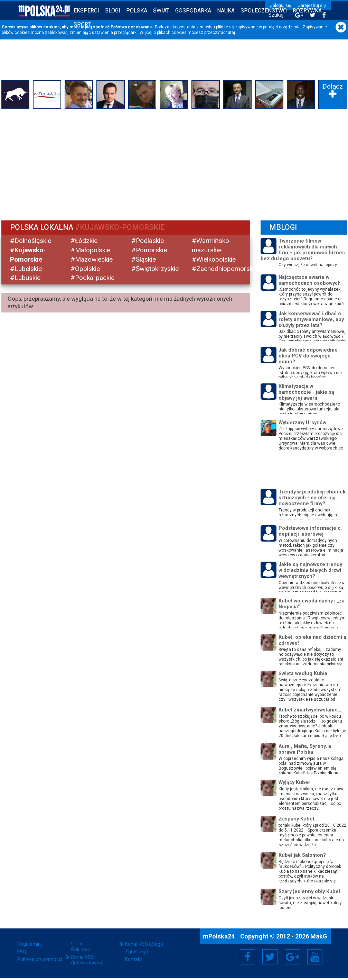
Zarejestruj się (312, 6)
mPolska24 (219, 936)
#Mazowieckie (92, 259)
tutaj (231, 33)
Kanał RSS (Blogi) (144, 944)
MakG (319, 936)
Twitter (270, 957)
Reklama (81, 950)
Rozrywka (307, 11)
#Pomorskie (149, 250)
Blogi (113, 11)
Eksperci (86, 11)
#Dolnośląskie (31, 241)
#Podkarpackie (92, 278)
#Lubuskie (25, 278)
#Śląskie (144, 259)
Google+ (293, 957)
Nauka (226, 11)
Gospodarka (193, 11)
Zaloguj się (280, 6)
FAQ (22, 952)
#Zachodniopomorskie (225, 269)
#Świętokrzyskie (155, 269)
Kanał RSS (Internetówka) (87, 960)
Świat (161, 11)
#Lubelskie (26, 269)
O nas (77, 944)
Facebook (248, 957)
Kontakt (134, 959)
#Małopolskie (90, 250)
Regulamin (29, 944)
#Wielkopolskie (214, 259)
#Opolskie (85, 269)
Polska (137, 11)
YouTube (315, 957)
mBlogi (283, 227)
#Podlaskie (148, 241)
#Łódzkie (84, 241)
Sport (82, 24)
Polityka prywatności (40, 959)
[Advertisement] (174, 163)
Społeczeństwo (264, 11)
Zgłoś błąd (137, 952)
